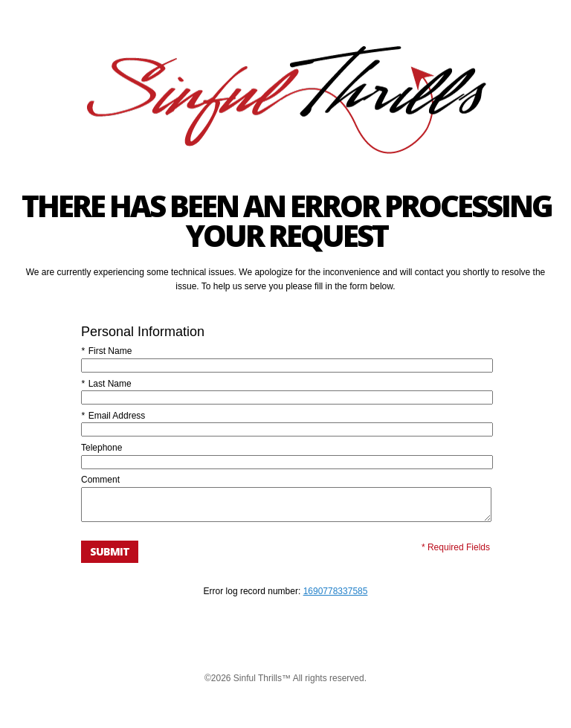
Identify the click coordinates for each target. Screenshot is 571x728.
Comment (100, 480)
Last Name (106, 384)
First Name (106, 351)
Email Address (113, 416)
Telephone (101, 448)
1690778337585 (336, 598)
